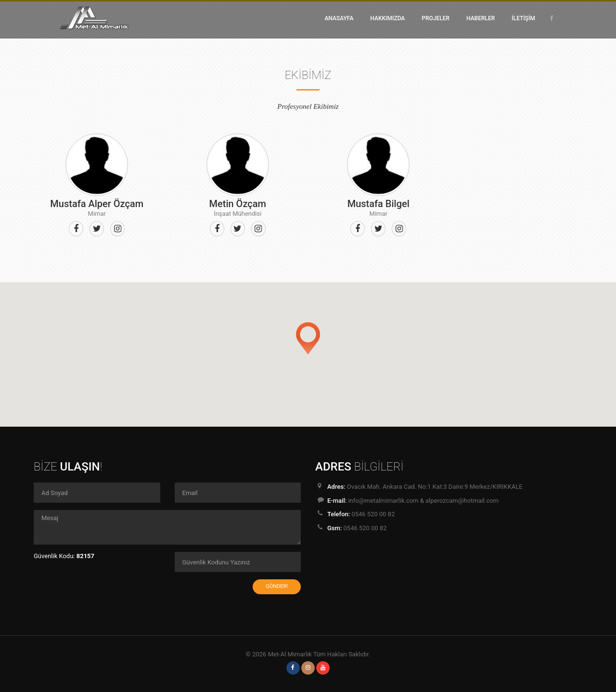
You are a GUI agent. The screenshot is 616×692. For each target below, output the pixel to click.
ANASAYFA (339, 18)
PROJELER (436, 18)
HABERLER (481, 18)
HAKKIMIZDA (387, 18)
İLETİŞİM (523, 18)
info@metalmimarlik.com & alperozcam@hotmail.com (423, 501)
